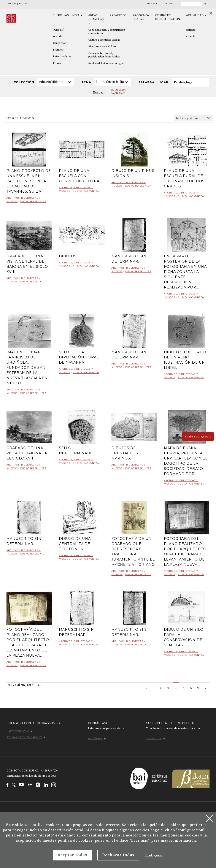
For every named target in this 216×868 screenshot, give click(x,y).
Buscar (98, 92)
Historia (58, 36)
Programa (141, 17)
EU (9, 4)
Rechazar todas (118, 855)
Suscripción (156, 739)
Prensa (57, 63)
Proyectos (118, 15)
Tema (86, 82)
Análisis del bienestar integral (106, 63)
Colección (24, 82)
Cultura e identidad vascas (104, 40)
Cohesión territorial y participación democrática (104, 55)
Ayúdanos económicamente (26, 737)
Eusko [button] (68, 15)
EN (26, 4)
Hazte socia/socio (198, 436)
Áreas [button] (96, 18)
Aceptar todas (72, 855)
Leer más (140, 840)
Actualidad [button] (196, 15)
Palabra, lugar (153, 82)
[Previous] (146, 687)
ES (15, 4)
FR (21, 4)
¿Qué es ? (59, 30)
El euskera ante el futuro (103, 46)
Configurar (154, 855)
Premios (58, 50)
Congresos (60, 43)
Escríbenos (97, 739)
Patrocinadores (62, 56)
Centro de (168, 17)
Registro (153, 4)
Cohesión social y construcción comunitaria (107, 32)
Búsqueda (118, 92)
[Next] (206, 687)
